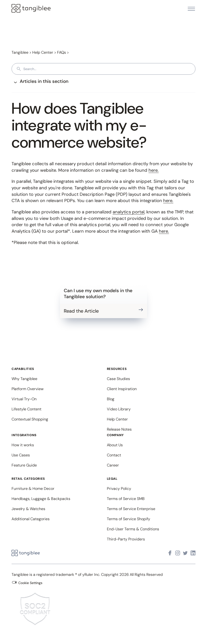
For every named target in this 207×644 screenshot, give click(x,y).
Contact (114, 455)
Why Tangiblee (24, 379)
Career (113, 465)
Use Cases (21, 455)
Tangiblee (20, 52)
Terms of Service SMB (126, 499)
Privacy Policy (119, 489)
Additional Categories (31, 519)
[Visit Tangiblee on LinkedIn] (193, 553)
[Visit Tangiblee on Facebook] (170, 553)
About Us (115, 445)
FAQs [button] (61, 52)
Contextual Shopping (30, 419)
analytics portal (129, 212)
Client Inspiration (122, 389)
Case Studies (118, 379)
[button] (191, 9)
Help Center (43, 52)
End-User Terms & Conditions (133, 529)
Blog (111, 399)
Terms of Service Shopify (129, 519)
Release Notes (119, 429)
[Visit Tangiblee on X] (185, 553)
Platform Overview (28, 389)
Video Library (119, 409)
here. (154, 170)
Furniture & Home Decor (33, 489)
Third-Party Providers (126, 539)
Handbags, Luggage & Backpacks (41, 499)
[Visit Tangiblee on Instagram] (178, 553)
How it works (23, 445)
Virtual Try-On (24, 399)
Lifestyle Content (26, 409)
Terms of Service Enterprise (131, 509)
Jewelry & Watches (28, 509)
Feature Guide (24, 465)
